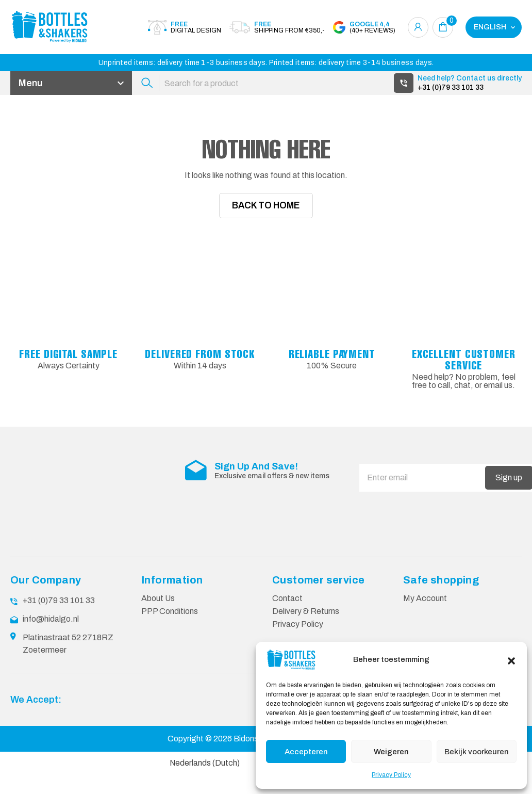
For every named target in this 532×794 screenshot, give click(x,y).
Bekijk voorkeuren (477, 752)
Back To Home (266, 209)
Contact (287, 641)
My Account (425, 641)
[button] (511, 660)
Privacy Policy (391, 775)
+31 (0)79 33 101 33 (451, 87)
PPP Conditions (170, 653)
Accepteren (306, 752)
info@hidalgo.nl (51, 661)
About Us (158, 641)
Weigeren (391, 752)
